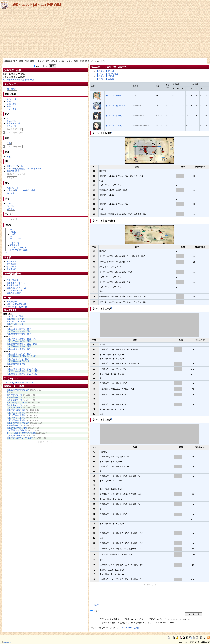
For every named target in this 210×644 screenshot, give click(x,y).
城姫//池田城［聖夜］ (16, 324)
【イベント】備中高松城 (107, 74)
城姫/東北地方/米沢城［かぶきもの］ (23, 374)
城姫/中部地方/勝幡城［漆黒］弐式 (22, 339)
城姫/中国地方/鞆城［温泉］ (19, 359)
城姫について (12, 166)
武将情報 (11, 209)
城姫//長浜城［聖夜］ (16, 316)
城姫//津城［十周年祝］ (17, 319)
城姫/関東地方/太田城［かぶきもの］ (23, 369)
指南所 (13, 234)
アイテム (95, 61)
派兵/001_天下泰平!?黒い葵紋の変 (110, 67)
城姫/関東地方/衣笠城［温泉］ (20, 331)
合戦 (21, 61)
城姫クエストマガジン (16, 283)
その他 (13, 232)
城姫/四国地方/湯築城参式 (18, 390)
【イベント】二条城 (105, 79)
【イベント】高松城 (105, 71)
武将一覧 (11, 206)
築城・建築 (12, 104)
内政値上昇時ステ (31, 190)
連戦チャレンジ (37, 61)
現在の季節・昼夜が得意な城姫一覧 (18, 80)
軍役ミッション (58, 61)
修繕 (9, 106)
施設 (82, 61)
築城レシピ (12, 99)
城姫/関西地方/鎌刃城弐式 (18, 361)
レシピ (70, 61)
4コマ (9, 278)
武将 (87, 61)
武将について (12, 203)
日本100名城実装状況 (19, 250)
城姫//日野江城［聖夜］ (17, 322)
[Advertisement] (105, 34)
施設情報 (11, 193)
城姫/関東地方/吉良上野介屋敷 (20, 438)
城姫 (76, 61)
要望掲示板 (12, 269)
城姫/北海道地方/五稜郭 (17, 428)
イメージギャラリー (18, 248)
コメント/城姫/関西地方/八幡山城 (21, 433)
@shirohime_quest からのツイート (18, 382)
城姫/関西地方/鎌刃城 (16, 364)
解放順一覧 (12, 121)
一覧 (21, 166)
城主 (12, 230)
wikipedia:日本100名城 (16, 304)
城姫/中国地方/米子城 (16, 413)
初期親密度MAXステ (24, 169)
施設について (12, 188)
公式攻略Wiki (12, 302)
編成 (9, 171)
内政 (27, 61)
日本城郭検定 (12, 280)
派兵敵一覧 (12, 126)
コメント (98, 605)
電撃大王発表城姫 (14, 293)
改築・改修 (12, 109)
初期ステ (11, 169)
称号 (48, 61)
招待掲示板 (12, 262)
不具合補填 (15, 245)
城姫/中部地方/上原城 (16, 415)
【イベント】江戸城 (105, 76)
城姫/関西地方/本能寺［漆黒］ (20, 346)
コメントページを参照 (129, 628)
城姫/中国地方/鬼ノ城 (16, 420)
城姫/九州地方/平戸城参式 (18, 423)
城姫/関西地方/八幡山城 (17, 430)
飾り (13, 171)
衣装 (17, 171)
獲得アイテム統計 (14, 123)
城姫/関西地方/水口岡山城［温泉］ (22, 356)
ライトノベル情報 (14, 290)
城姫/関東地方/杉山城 (16, 410)
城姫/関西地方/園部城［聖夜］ (20, 329)
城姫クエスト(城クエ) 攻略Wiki (36, 5)
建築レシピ (12, 101)
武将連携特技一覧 (14, 395)
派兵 (15, 61)
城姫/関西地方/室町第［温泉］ (20, 354)
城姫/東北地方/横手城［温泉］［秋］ (23, 371)
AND (37, 66)
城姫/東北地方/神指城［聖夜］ (20, 334)
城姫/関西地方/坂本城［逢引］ (20, 349)
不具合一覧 (15, 243)
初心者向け (11, 89)
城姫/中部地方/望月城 (16, 418)
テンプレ (9, 253)
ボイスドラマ (16, 239)
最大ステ (37, 169)
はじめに (8, 61)
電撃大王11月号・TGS (17, 288)
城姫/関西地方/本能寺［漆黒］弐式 (22, 344)
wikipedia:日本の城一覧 (17, 307)
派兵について (12, 118)
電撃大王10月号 (14, 285)
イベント (105, 61)
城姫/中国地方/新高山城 (17, 403)
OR (45, 66)
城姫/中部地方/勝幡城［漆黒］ (20, 341)
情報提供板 (12, 267)
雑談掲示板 (12, 264)
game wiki (7, 642)
